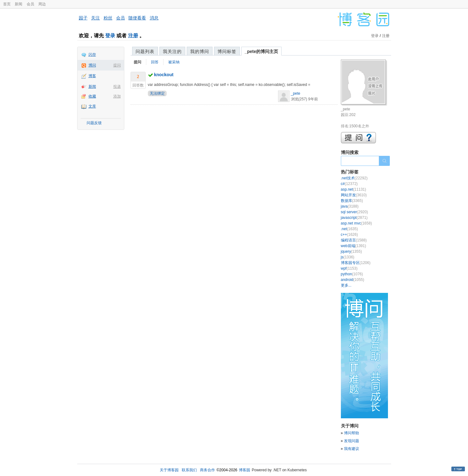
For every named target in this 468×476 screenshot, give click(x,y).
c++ (350, 235)
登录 (110, 36)
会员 (30, 4)
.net (350, 229)
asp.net (354, 189)
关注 (95, 18)
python (352, 274)
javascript (354, 218)
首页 (7, 4)
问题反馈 (94, 123)
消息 (154, 18)
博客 (92, 76)
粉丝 (108, 18)
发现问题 (352, 441)
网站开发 (354, 195)
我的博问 (200, 51)
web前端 (354, 246)
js (348, 257)
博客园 (245, 470)
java (350, 206)
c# (349, 184)
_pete (296, 93)
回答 (155, 62)
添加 (117, 96)
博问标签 (227, 51)
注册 (133, 36)
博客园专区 (356, 263)
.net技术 (354, 178)
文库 (92, 106)
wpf (349, 268)
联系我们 (189, 470)
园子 (83, 18)
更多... (346, 285)
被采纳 (174, 62)
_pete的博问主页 (262, 51)
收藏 (92, 96)
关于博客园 (169, 470)
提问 (117, 65)
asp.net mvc (356, 223)
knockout (164, 75)
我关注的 (172, 51)
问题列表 (145, 51)
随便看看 (137, 18)
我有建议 (352, 449)
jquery (351, 251)
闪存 (92, 55)
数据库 (352, 201)
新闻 (19, 4)
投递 (117, 87)
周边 (42, 4)
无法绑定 (157, 93)
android (353, 280)
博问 (92, 65)
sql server (355, 212)
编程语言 (354, 240)
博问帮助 (352, 433)
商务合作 (207, 470)
